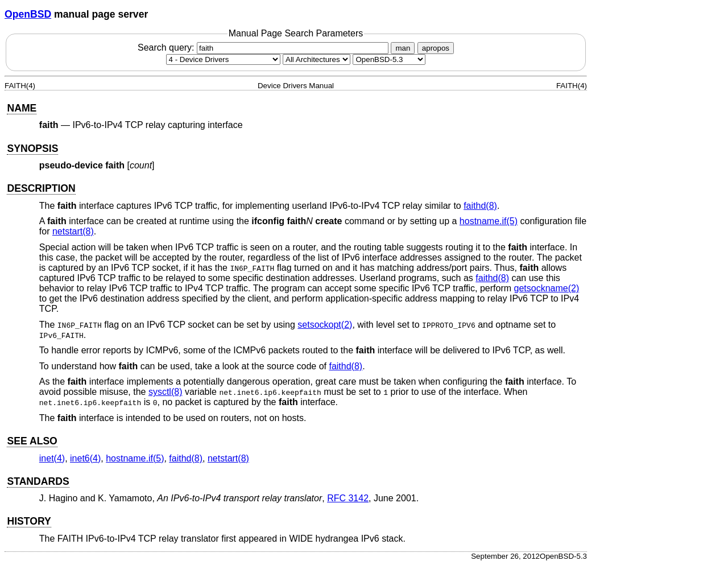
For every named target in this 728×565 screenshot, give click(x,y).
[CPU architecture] (317, 59)
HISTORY (29, 521)
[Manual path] (389, 59)
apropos (436, 48)
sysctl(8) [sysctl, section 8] (166, 392)
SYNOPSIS (32, 149)
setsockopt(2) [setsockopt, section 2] (325, 325)
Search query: (264, 48)
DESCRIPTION (41, 188)
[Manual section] (223, 59)
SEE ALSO (32, 441)
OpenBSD (28, 14)
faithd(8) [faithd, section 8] (480, 206)
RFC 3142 (348, 498)
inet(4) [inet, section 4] (52, 458)
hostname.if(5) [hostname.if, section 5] (489, 221)
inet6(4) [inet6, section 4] (85, 458)
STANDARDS (38, 481)
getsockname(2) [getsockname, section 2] (547, 288)
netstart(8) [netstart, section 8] (73, 231)
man (403, 48)
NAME (22, 108)
